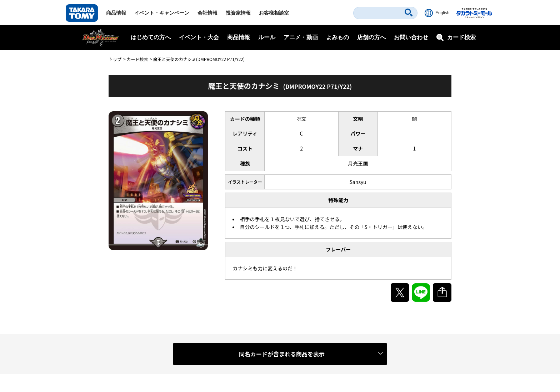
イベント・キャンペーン (162, 13)
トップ (115, 59)
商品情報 (116, 13)
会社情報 (207, 13)
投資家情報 (238, 13)
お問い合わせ (411, 37)
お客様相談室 (274, 13)
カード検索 (137, 59)
